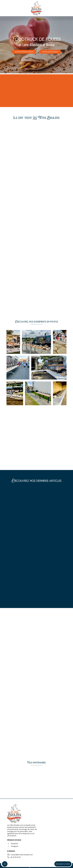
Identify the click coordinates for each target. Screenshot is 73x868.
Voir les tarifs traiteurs (50, 52)
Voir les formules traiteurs (24, 52)
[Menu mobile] (5, 864)
